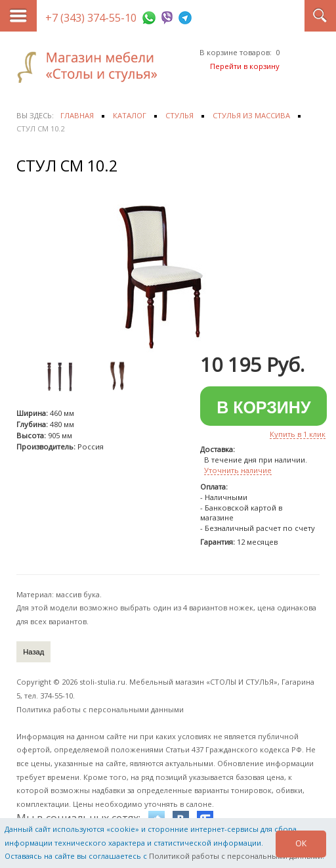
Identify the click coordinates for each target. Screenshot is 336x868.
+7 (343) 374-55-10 (91, 18)
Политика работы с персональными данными (100, 709)
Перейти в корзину (245, 66)
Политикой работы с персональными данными (236, 856)
